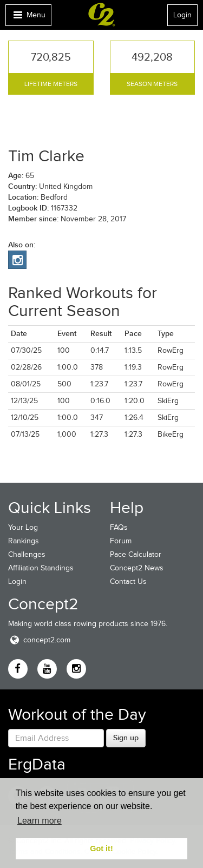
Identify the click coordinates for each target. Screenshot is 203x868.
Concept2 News (137, 568)
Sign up (126, 738)
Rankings (24, 541)
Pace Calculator (136, 554)
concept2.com (39, 640)
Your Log (23, 527)
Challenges (27, 554)
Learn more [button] (40, 821)
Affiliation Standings (41, 568)
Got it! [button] (101, 849)
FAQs (119, 527)
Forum (121, 541)
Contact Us (128, 581)
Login (182, 15)
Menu (28, 18)
